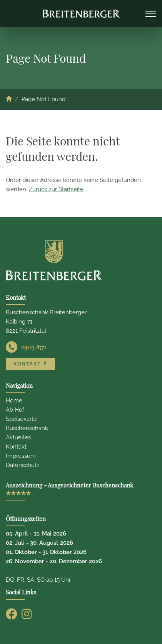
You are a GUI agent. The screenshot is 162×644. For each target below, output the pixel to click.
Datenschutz (23, 465)
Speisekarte (21, 419)
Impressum (21, 456)
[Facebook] (12, 614)
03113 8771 (34, 347)
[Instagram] (27, 614)
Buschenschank (27, 428)
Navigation (151, 13)
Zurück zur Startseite (56, 189)
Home (14, 400)
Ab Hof (15, 410)
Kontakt (16, 447)
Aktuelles (18, 437)
